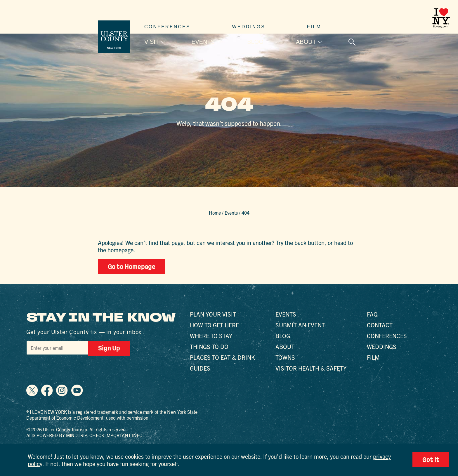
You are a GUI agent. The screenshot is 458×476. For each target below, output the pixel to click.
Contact (380, 325)
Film (314, 27)
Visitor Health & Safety (311, 368)
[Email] (57, 348)
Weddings (249, 27)
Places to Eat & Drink (222, 357)
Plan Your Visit (213, 314)
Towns (285, 357)
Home (215, 213)
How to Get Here (214, 325)
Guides (200, 368)
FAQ (372, 314)
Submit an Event (300, 325)
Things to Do (209, 346)
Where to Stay (211, 336)
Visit (152, 42)
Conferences (167, 27)
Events (203, 42)
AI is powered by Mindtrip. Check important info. (85, 435)
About (306, 42)
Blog (255, 42)
